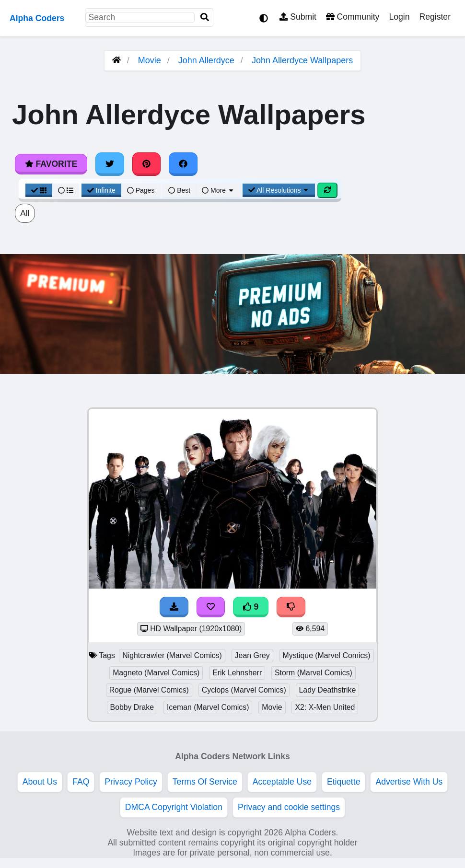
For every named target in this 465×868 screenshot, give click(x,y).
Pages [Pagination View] (141, 190)
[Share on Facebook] (183, 164)
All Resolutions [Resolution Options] (279, 190)
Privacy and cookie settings (289, 807)
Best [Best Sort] (179, 190)
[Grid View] (39, 190)
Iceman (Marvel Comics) (208, 707)
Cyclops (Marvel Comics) (244, 690)
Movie (150, 60)
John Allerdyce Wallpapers (302, 60)
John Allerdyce (206, 60)
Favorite (51, 164)
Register (435, 17)
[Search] (205, 17)
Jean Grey (252, 655)
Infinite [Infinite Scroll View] (101, 190)
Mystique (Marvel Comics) (327, 655)
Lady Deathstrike (328, 690)
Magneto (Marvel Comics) (156, 673)
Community (353, 17)
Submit (298, 17)
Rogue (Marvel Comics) (149, 690)
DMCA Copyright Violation (174, 807)
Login (399, 17)
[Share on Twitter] (110, 164)
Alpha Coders (37, 18)
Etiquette (343, 782)
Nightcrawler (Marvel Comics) (172, 655)
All (25, 213)
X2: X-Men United (325, 707)
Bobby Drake (132, 707)
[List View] (66, 190)
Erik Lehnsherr (237, 673)
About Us (40, 782)
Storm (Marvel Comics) (314, 673)
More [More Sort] (218, 190)
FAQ (81, 782)
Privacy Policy (131, 782)
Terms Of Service (205, 782)
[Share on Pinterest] (147, 164)
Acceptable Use (282, 782)
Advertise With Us (409, 782)
